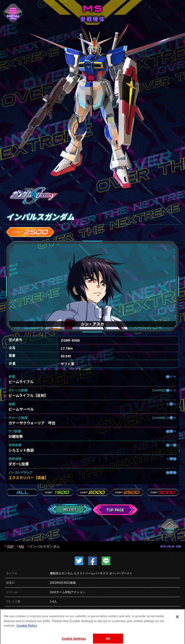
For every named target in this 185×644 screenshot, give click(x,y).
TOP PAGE (115, 510)
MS (21, 546)
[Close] (177, 623)
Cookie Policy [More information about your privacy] (27, 631)
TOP (10, 546)
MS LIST (70, 509)
